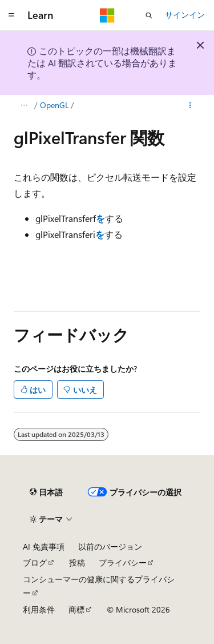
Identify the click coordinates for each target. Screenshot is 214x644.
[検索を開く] (149, 15)
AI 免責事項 (44, 546)
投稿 (77, 562)
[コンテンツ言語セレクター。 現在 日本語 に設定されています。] (46, 492)
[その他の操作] (190, 105)
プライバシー (123, 562)
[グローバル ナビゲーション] (11, 15)
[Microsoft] (107, 15)
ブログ (35, 562)
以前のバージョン (110, 546)
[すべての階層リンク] (24, 105)
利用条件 (39, 609)
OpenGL (54, 105)
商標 (76, 609)
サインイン (185, 15)
